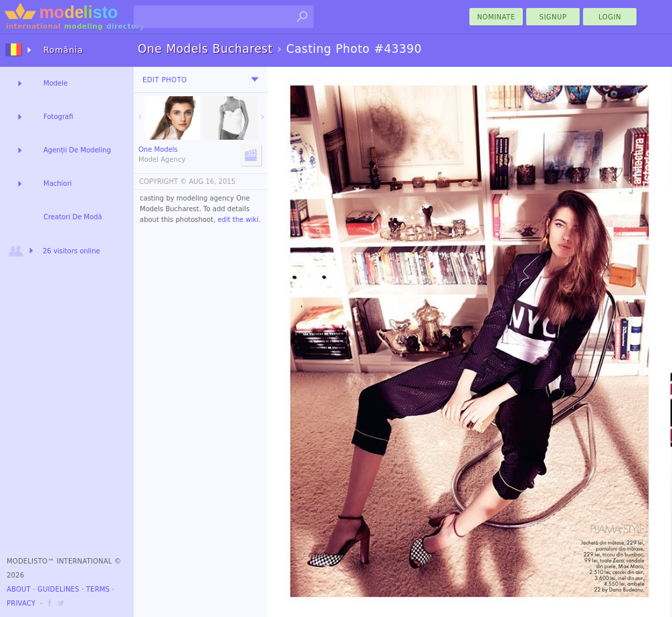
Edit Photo (165, 80)
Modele (55, 83)
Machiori (58, 183)
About (19, 589)
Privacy (21, 603)
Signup (553, 17)
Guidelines (59, 589)
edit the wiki (238, 220)
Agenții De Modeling (77, 150)
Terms (98, 589)
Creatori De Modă (73, 217)
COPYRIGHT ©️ (163, 181)
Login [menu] (610, 17)
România (63, 50)
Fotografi (58, 117)
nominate (496, 17)
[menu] (255, 80)
